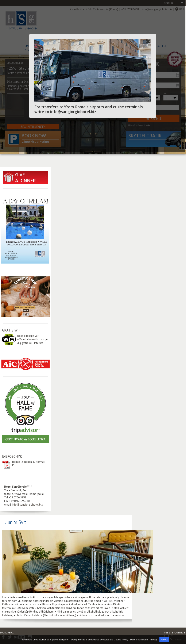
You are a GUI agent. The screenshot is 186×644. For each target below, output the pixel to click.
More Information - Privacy (144, 640)
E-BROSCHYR (12, 456)
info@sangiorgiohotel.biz (27, 505)
